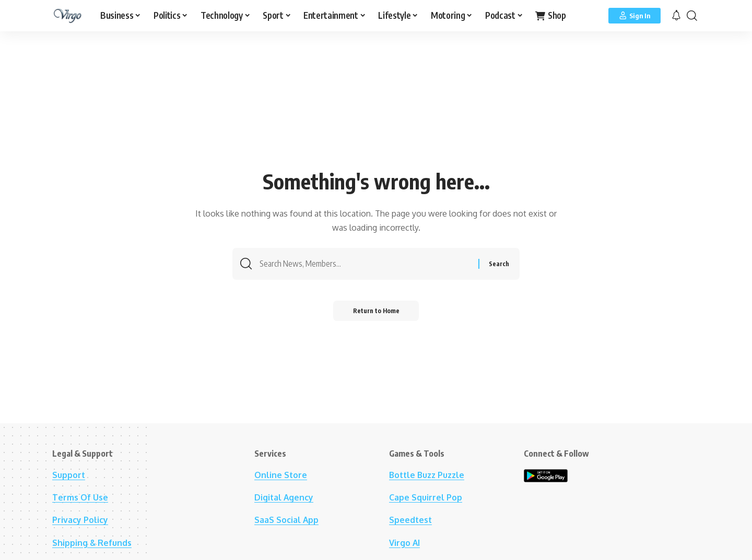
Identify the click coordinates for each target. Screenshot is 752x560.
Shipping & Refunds (92, 543)
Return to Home (376, 312)
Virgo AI (405, 543)
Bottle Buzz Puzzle (428, 475)
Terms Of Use (80, 497)
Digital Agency (284, 497)
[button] (692, 16)
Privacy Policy (80, 520)
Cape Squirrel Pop (426, 497)
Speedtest (411, 520)
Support (69, 475)
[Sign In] (634, 16)
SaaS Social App (287, 520)
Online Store (281, 475)
